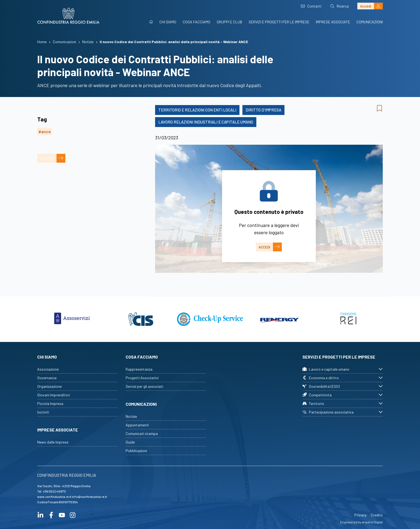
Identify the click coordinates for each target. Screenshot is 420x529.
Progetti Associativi (142, 378)
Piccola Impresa (50, 403)
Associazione (48, 369)
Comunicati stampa (142, 433)
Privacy (360, 515)
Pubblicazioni (136, 451)
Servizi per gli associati (144, 386)
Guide (130, 442)
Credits (377, 515)
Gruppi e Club (229, 22)
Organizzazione (49, 386)
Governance (47, 378)
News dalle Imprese (53, 442)
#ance (45, 131)
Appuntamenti (137, 425)
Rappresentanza (139, 369)
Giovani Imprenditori (54, 395)
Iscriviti (43, 412)
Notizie (131, 416)
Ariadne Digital (372, 522)
